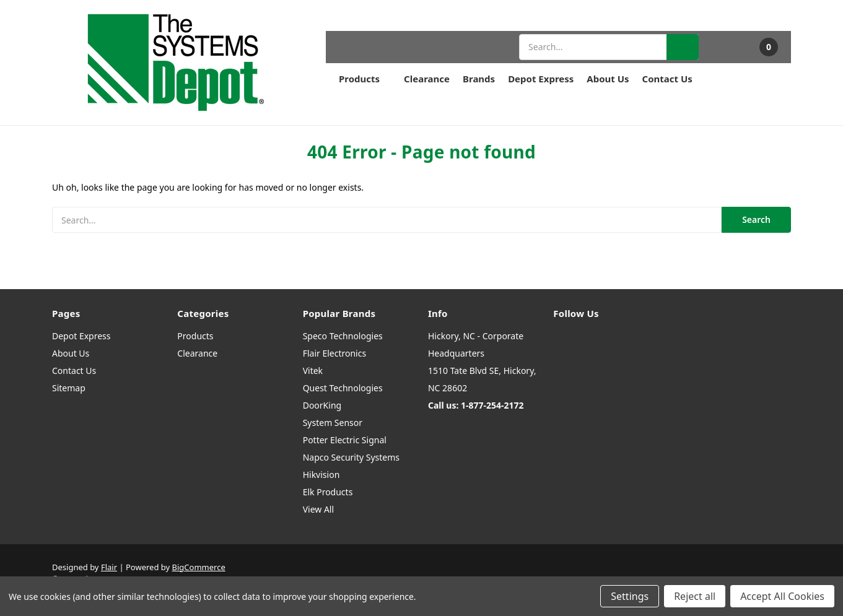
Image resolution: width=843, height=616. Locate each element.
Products (365, 79)
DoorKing (322, 405)
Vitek (313, 371)
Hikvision (321, 475)
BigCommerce (199, 567)
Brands (479, 79)
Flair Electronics (335, 353)
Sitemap (69, 388)
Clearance (427, 79)
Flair (109, 567)
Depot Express (541, 79)
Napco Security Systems (351, 457)
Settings (630, 596)
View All (318, 509)
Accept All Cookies (782, 596)
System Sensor (333, 423)
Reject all (695, 596)
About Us (608, 79)
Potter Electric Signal (345, 440)
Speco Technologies (343, 336)
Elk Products (328, 492)
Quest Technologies (343, 388)
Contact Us (667, 79)
